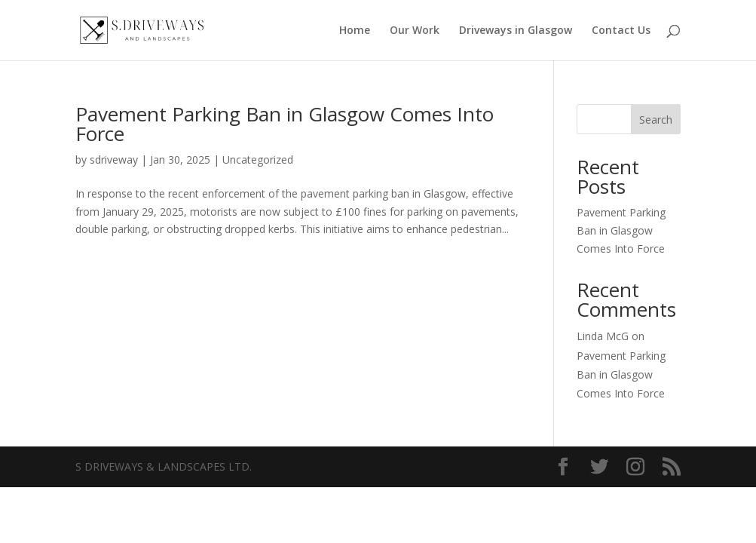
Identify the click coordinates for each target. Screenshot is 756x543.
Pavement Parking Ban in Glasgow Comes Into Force (285, 124)
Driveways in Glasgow (516, 31)
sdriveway (114, 160)
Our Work (415, 31)
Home (355, 31)
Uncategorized (258, 160)
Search (656, 120)
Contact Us (621, 31)
